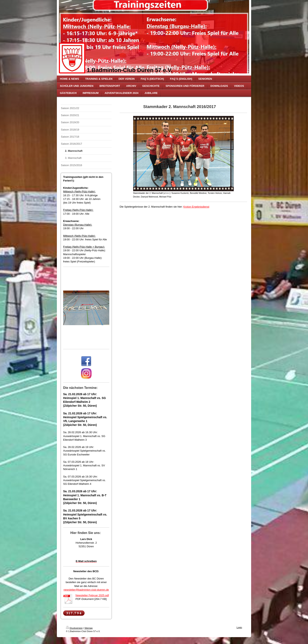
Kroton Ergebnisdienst (196, 207)
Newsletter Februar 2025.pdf (92, 595)
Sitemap (88, 628)
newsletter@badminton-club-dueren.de (86, 590)
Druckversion (74, 628)
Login (239, 627)
